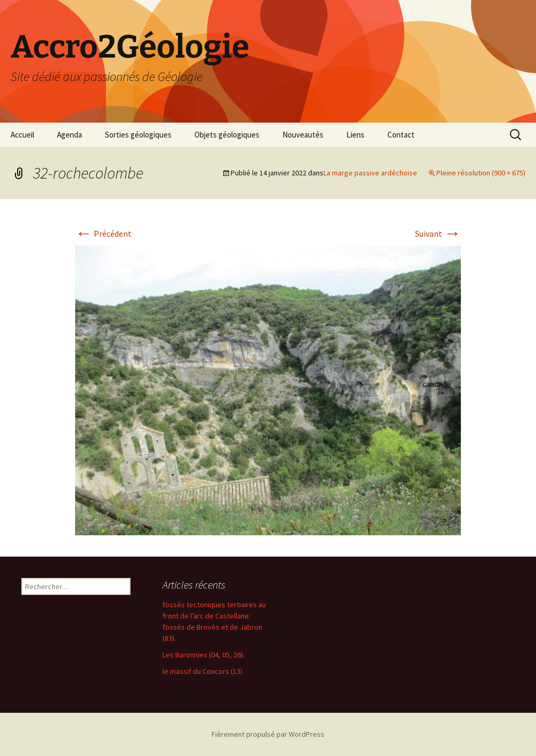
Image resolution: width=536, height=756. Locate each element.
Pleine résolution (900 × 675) (481, 173)
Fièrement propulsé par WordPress (268, 734)
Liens (355, 135)
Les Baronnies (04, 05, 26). (204, 655)
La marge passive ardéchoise (370, 173)
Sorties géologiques (138, 135)
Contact (401, 135)
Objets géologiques (227, 135)
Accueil (22, 135)
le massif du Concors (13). (203, 671)
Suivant (438, 234)
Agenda (70, 135)
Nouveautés (303, 135)
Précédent (103, 234)
